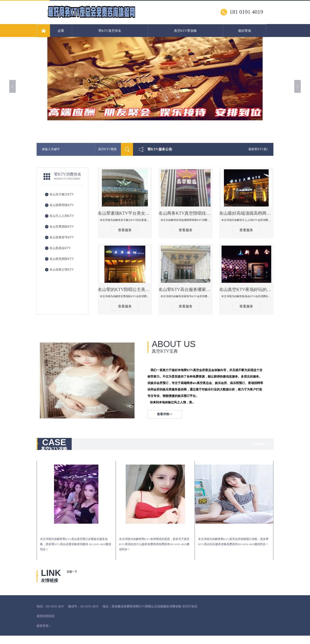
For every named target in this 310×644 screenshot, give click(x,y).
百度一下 (72, 572)
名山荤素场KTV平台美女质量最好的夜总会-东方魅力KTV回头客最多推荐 (125, 213)
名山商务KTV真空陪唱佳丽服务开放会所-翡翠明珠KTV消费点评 (186, 213)
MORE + (261, 444)
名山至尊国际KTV (62, 227)
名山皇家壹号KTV (62, 237)
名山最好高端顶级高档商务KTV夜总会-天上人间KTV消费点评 (246, 213)
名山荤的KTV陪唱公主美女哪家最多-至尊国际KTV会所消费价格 (125, 289)
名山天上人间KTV (62, 216)
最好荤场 (245, 31)
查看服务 (125, 230)
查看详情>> (165, 414)
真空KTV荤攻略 (185, 31)
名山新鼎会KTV (60, 248)
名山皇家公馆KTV (62, 270)
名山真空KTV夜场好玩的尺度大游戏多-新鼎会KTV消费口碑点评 (246, 289)
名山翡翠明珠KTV (62, 205)
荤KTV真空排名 (110, 31)
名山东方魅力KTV (62, 194)
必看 (61, 31)
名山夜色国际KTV (62, 259)
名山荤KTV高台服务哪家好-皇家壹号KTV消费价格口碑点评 (186, 289)
